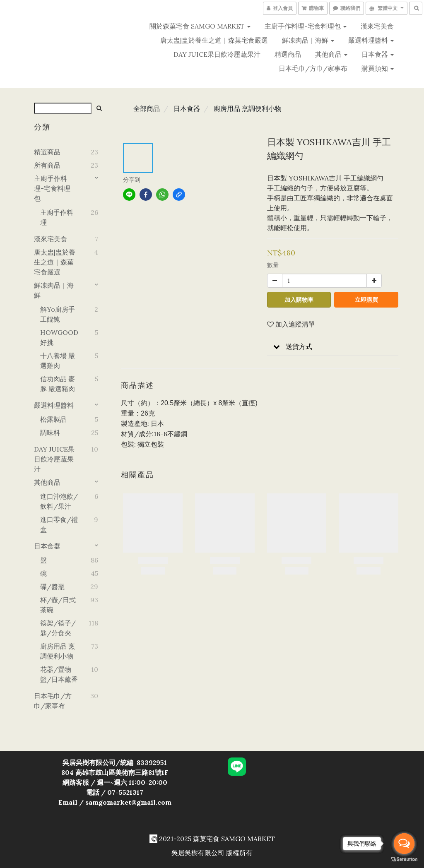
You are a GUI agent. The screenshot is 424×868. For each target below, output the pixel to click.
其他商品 (331, 54)
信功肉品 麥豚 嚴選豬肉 (58, 384)
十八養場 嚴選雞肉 (58, 361)
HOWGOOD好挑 (59, 337)
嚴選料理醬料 (371, 40)
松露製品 (53, 419)
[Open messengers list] (404, 844)
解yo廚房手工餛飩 (58, 314)
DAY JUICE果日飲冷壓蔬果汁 (217, 54)
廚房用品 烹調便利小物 (58, 651)
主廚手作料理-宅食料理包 (306, 26)
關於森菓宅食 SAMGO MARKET (200, 26)
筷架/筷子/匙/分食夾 (58, 628)
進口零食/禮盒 (59, 524)
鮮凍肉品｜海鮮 (308, 40)
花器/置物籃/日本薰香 (59, 674)
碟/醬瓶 (52, 587)
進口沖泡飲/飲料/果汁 (59, 501)
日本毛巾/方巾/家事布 (313, 68)
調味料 (50, 433)
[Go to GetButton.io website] (404, 860)
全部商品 (147, 108)
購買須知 (378, 68)
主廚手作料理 (57, 217)
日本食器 (378, 54)
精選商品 (288, 54)
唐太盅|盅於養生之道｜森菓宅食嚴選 (214, 40)
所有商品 (47, 165)
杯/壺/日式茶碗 (58, 605)
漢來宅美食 (377, 26)
